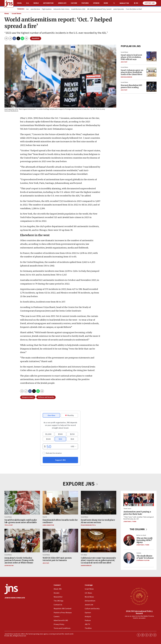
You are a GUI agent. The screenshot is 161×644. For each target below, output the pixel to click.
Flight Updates (47, 9)
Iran (27, 9)
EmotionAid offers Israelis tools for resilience (60, 521)
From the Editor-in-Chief (134, 9)
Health (45, 517)
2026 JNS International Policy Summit (139, 612)
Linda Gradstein (48, 525)
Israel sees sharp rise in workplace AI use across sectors (98, 521)
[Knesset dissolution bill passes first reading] (151, 87)
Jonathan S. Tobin (130, 521)
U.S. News (84, 555)
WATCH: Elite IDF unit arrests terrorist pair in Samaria (57, 559)
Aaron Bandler (86, 565)
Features (85, 3)
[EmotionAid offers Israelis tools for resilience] (60, 503)
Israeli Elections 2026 (78, 9)
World (36, 3)
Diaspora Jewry (28, 397)
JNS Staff (124, 62)
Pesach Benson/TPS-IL (88, 525)
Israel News (16, 14)
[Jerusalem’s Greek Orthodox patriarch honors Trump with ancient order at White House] (22, 540)
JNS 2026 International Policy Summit (99, 9)
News (7, 14)
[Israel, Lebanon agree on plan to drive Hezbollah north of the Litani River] (151, 72)
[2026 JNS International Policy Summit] (139, 596)
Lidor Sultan (9, 565)
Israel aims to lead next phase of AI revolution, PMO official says (131, 57)
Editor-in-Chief (141, 535)
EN (137, 3)
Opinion (96, 3)
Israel (19, 3)
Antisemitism (48, 3)
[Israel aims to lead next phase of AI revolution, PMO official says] (151, 56)
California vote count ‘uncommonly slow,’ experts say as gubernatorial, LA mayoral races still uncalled (98, 560)
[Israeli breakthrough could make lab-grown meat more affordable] (22, 503)
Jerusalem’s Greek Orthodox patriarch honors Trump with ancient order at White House (19, 560)
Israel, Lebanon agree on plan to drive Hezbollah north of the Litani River (132, 72)
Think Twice (127, 509)
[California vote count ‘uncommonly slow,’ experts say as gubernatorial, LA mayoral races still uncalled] (99, 540)
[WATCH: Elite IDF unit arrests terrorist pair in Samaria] (60, 540)
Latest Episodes (119, 9)
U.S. (28, 3)
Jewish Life (62, 3)
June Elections (35, 9)
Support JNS (150, 3)
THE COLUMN (139, 529)
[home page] (9, 4)
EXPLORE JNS (80, 484)
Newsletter (124, 3)
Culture (74, 3)
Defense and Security (46, 397)
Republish (36, 38)
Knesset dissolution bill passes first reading (131, 86)
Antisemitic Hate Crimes (61, 9)
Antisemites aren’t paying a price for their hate (137, 513)
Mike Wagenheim (126, 77)
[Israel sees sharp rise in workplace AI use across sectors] (99, 503)
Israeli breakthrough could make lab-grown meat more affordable (21, 521)
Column (139, 553)
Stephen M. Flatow (143, 560)
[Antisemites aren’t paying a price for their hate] (139, 500)
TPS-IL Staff (9, 525)
